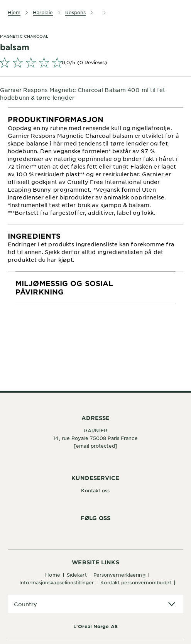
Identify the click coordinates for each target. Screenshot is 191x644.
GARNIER (95, 430)
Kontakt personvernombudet (136, 582)
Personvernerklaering (119, 575)
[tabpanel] (95, 166)
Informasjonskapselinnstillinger (57, 582)
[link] (95, 62)
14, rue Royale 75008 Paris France (95, 438)
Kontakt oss (95, 490)
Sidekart (77, 575)
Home (52, 575)
